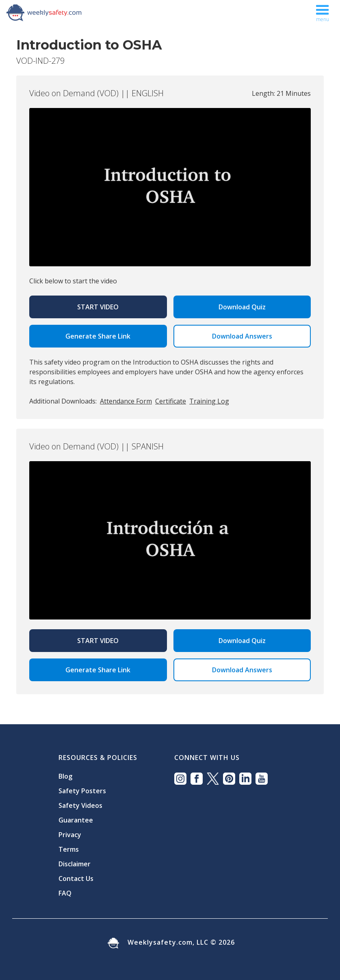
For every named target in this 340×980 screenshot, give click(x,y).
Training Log (209, 401)
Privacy (70, 835)
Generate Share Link (98, 336)
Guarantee (76, 820)
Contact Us (76, 879)
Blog (65, 776)
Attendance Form (126, 401)
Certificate (171, 401)
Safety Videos (80, 805)
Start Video (98, 307)
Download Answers (242, 336)
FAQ (65, 893)
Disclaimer (75, 864)
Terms (69, 849)
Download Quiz (242, 307)
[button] (323, 11)
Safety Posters (82, 791)
